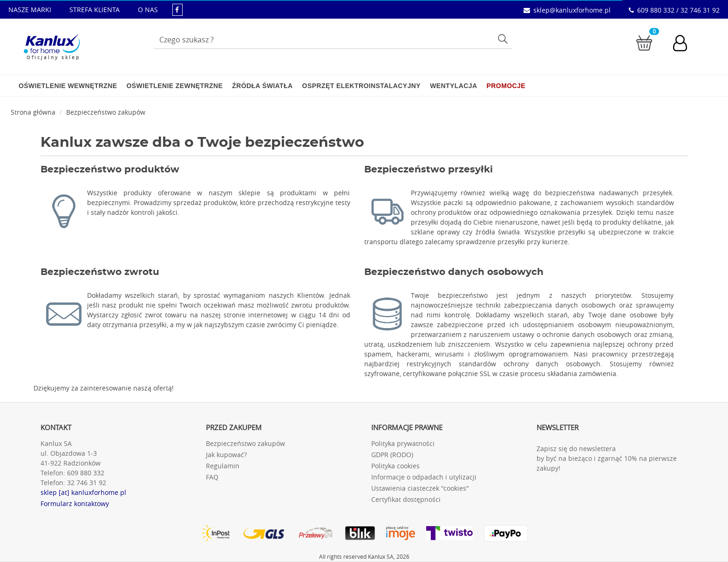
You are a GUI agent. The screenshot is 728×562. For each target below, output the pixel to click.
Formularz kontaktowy (75, 504)
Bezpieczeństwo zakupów (106, 112)
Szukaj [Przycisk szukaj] (504, 38)
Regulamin (223, 466)
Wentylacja (453, 86)
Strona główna (33, 112)
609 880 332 (86, 473)
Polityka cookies (395, 466)
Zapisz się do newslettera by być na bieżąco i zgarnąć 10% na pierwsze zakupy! (607, 458)
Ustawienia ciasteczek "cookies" (420, 488)
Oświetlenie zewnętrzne (174, 86)
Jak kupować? (226, 455)
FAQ (212, 477)
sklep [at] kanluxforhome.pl (83, 492)
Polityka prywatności (403, 443)
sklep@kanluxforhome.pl (572, 10)
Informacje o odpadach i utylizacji (424, 477)
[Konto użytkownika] (685, 44)
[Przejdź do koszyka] (644, 42)
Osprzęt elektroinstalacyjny (362, 86)
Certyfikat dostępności (406, 499)
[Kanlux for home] (51, 44)
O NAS (148, 10)
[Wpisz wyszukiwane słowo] (333, 40)
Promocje (506, 86)
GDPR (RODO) (392, 455)
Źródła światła (262, 86)
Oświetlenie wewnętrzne (68, 86)
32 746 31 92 (87, 483)
